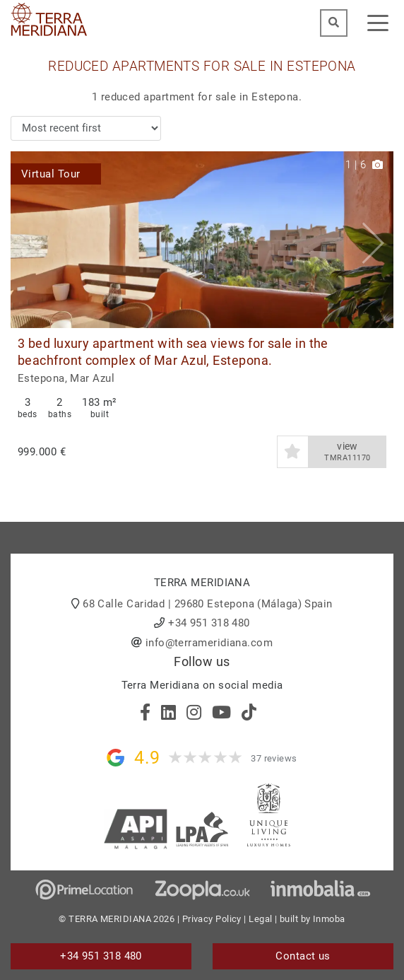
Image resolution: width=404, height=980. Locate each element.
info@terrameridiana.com (209, 643)
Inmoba (329, 919)
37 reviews (274, 758)
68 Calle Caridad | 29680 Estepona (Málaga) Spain (208, 604)
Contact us (303, 956)
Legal (260, 919)
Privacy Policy (212, 919)
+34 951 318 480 (209, 623)
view (347, 452)
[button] (378, 240)
